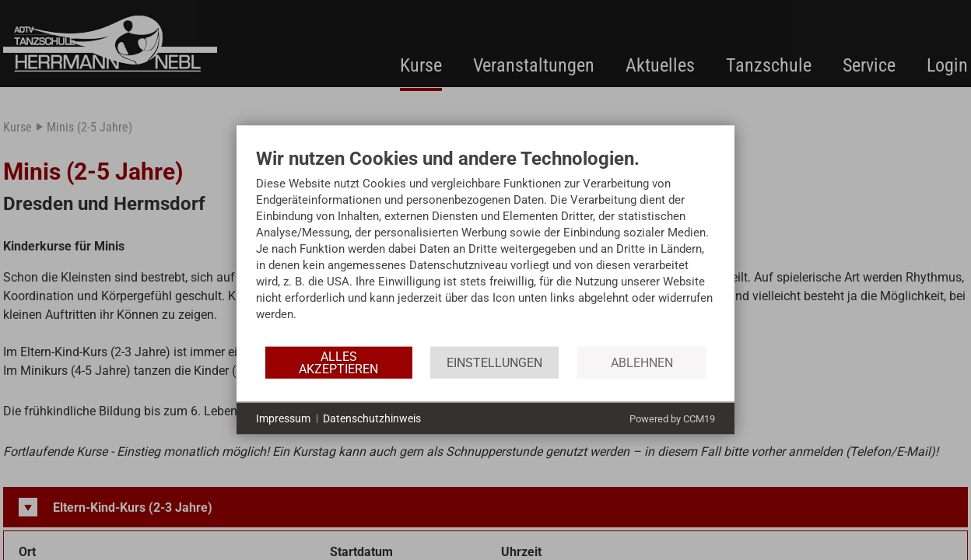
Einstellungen (494, 362)
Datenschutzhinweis (372, 418)
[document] (485, 246)
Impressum (283, 418)
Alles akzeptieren (338, 362)
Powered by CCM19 (672, 419)
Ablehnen (642, 362)
